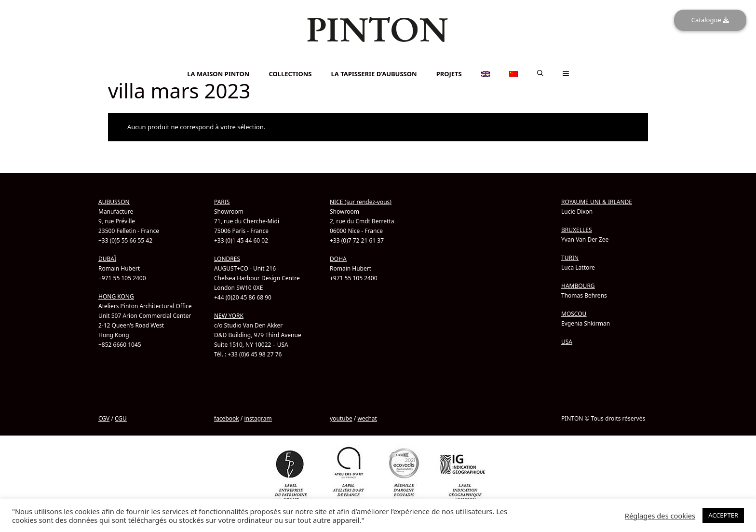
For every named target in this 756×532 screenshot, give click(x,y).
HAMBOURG (578, 285)
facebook (227, 418)
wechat (367, 418)
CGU (121, 418)
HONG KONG (116, 296)
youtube (341, 418)
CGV (104, 418)
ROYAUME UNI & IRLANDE (597, 201)
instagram (258, 418)
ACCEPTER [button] (723, 515)
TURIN (570, 257)
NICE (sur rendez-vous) (361, 201)
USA (567, 341)
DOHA (338, 258)
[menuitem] (378, 61)
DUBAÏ (107, 258)
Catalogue (710, 20)
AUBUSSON (114, 201)
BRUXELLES (577, 229)
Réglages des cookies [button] (660, 516)
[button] (540, 73)
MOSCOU (574, 313)
